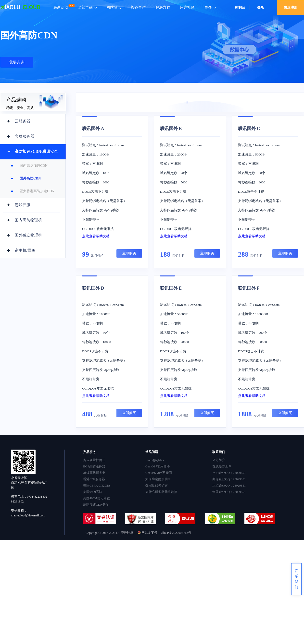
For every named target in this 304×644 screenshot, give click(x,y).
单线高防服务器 (94, 473)
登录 (261, 7)
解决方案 (163, 7)
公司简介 (219, 460)
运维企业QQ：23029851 (229, 485)
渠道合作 (138, 7)
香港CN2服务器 (94, 479)
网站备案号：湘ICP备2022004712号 (164, 533)
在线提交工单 (222, 466)
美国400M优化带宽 (96, 498)
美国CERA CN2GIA (97, 485)
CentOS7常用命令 (158, 466)
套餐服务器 (25, 136)
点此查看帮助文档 (96, 236)
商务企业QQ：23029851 (229, 479)
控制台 (240, 7)
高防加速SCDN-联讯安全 (36, 151)
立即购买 (129, 253)
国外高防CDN (30, 178)
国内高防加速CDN (34, 166)
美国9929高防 (93, 492)
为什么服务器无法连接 (161, 492)
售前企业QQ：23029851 (229, 492)
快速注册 (291, 7)
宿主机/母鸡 (25, 250)
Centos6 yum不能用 (159, 473)
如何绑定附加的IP (158, 479)
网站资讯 (114, 7)
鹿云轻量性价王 (94, 460)
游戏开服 (23, 205)
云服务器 (23, 121)
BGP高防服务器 (94, 466)
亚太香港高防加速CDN (37, 191)
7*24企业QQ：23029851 (229, 473)
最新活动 (61, 7)
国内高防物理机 (28, 220)
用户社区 (187, 7)
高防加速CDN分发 (96, 505)
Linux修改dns (155, 460)
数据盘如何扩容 (157, 485)
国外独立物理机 (28, 235)
